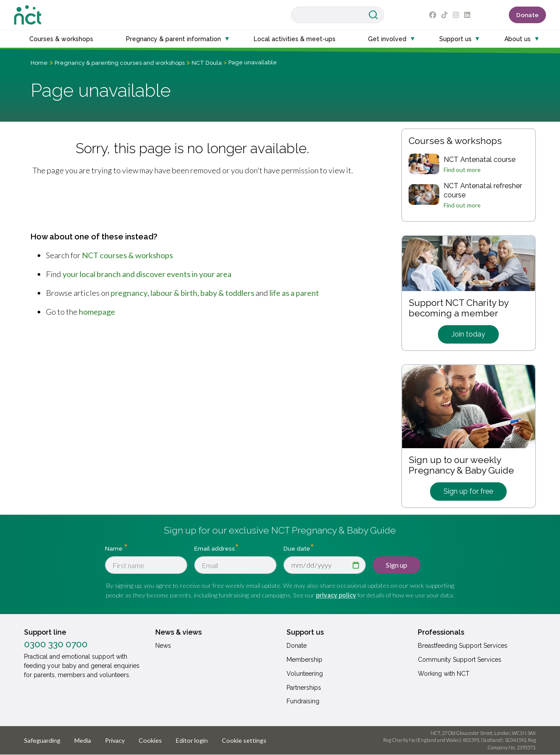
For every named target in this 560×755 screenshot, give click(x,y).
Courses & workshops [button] (61, 39)
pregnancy (129, 293)
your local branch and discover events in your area (147, 274)
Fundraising (303, 701)
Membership (304, 660)
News (163, 646)
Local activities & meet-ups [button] (295, 39)
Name (114, 548)
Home (39, 63)
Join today (468, 334)
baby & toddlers (227, 293)
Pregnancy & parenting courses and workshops (120, 63)
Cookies (150, 740)
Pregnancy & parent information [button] (173, 39)
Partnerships (304, 688)
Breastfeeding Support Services (463, 646)
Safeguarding (42, 740)
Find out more (462, 170)
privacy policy (336, 595)
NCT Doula (207, 63)
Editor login (192, 740)
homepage (97, 312)
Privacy (115, 740)
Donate (527, 15)
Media (83, 740)
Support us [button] (455, 39)
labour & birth (174, 293)
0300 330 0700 (56, 644)
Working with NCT (444, 674)
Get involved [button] (387, 39)
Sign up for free (468, 491)
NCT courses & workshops (127, 255)
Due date (297, 548)
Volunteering (305, 674)
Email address (215, 548)
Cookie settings (244, 740)
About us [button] (518, 39)
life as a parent (294, 293)
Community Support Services (460, 660)
